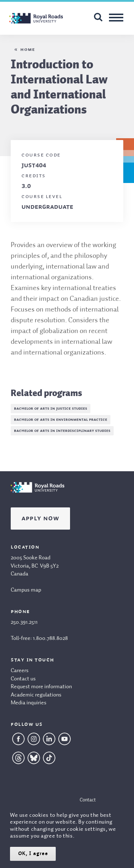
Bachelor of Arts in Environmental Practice (61, 420)
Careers (20, 671)
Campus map (26, 590)
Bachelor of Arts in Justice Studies (51, 409)
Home (28, 49)
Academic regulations (36, 695)
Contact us (23, 679)
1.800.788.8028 (50, 638)
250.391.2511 (24, 622)
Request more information (41, 687)
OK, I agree (33, 853)
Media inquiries (29, 703)
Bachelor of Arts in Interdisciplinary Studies (62, 431)
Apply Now (40, 519)
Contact (88, 800)
